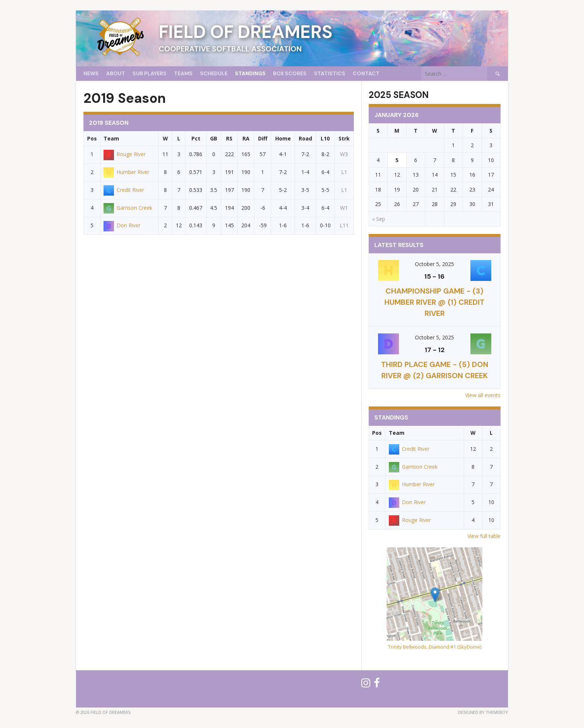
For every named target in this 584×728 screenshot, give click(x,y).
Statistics (330, 73)
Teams (183, 73)
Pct (196, 138)
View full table (484, 536)
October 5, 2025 (434, 264)
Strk (344, 138)
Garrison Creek (128, 208)
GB (214, 138)
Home (283, 138)
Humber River (126, 172)
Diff (263, 138)
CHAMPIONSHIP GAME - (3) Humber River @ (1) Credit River (434, 302)
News (91, 73)
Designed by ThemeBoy (483, 712)
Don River (122, 225)
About (116, 73)
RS (229, 138)
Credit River (124, 190)
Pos (92, 138)
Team (111, 138)
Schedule (214, 73)
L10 (325, 138)
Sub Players (150, 73)
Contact (366, 73)
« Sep (379, 219)
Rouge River (125, 154)
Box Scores (290, 73)
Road (305, 138)
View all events (483, 395)
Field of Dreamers (246, 32)
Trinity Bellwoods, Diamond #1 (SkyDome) (435, 647)
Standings (250, 73)
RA (246, 138)
